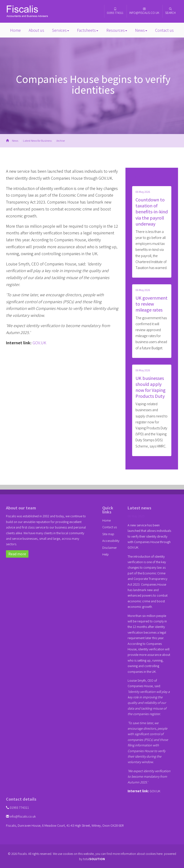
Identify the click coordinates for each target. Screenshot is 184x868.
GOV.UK (39, 343)
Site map (108, 534)
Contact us (164, 30)
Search (170, 11)
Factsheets (88, 30)
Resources (117, 30)
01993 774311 (115, 11)
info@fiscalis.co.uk (144, 11)
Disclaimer (110, 547)
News (141, 30)
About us (36, 30)
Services (61, 30)
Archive (61, 140)
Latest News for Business (37, 140)
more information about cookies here (138, 854)
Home (15, 30)
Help (106, 554)
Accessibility (111, 541)
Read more (17, 554)
